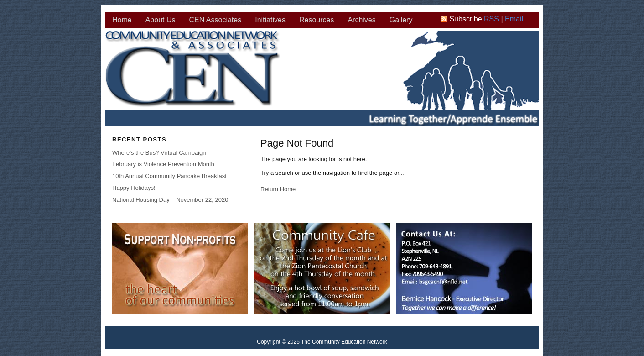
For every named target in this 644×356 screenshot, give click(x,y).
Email (514, 19)
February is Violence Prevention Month (163, 164)
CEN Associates (216, 20)
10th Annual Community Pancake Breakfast (169, 176)
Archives (361, 20)
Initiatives (270, 20)
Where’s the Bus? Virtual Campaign (159, 153)
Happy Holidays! (134, 188)
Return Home (278, 189)
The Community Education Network (322, 80)
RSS (491, 19)
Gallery (401, 20)
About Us (161, 20)
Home (122, 20)
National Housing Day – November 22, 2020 (170, 200)
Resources (317, 20)
